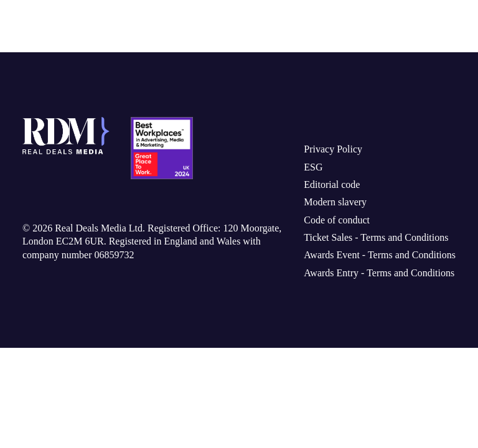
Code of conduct (326, 225)
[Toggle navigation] (444, 26)
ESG (299, 172)
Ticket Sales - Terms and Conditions (369, 243)
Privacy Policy (319, 155)
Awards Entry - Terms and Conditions (372, 278)
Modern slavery (324, 208)
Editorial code (320, 190)
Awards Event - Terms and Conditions (373, 260)
